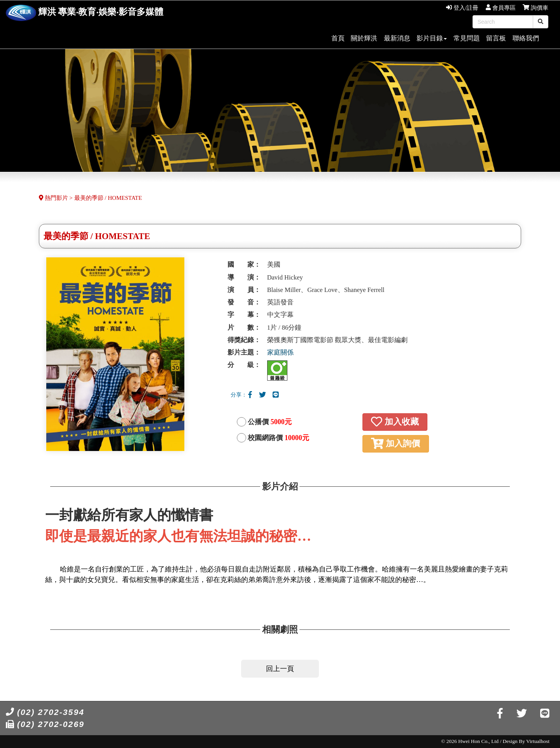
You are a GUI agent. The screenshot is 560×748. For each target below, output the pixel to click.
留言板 (496, 38)
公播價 (270, 422)
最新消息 (397, 38)
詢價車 (535, 8)
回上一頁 (280, 669)
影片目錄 (432, 38)
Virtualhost (538, 741)
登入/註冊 (462, 8)
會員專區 (501, 8)
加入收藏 (395, 422)
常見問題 (467, 38)
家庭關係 (280, 352)
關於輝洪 (364, 38)
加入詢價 (395, 443)
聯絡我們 (526, 38)
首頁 (338, 38)
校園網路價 (278, 438)
